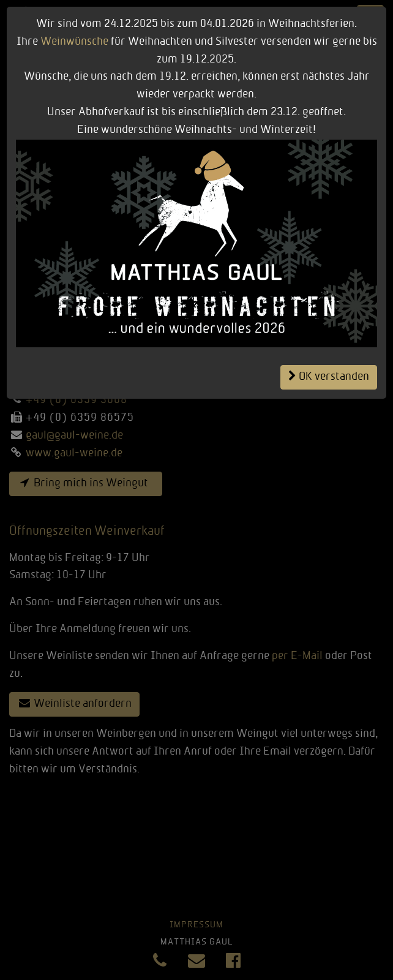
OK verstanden (329, 377)
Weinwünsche (74, 42)
